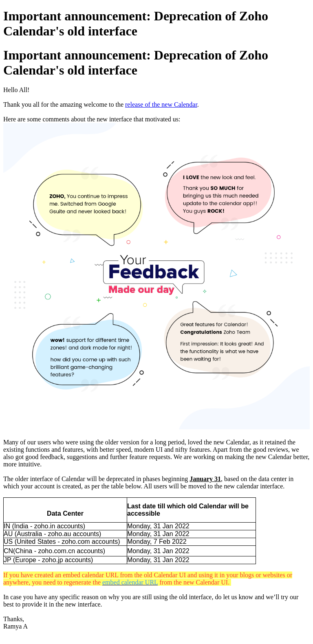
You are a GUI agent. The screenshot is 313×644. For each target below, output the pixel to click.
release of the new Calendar (161, 104)
